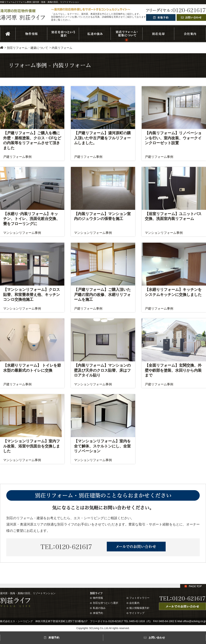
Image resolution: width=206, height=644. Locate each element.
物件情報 (96, 598)
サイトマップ (136, 613)
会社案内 (133, 603)
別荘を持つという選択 (104, 603)
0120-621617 (116, 621)
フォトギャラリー (138, 598)
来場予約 (96, 613)
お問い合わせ (154, 638)
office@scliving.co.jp (194, 621)
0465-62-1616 (137, 621)
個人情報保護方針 (138, 608)
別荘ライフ (96, 593)
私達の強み (98, 608)
